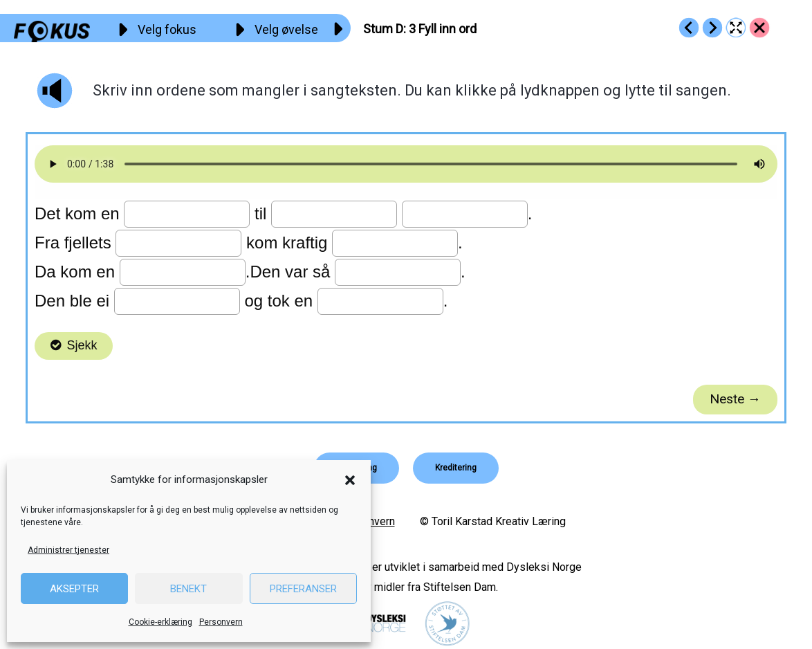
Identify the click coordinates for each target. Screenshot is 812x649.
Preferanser (303, 589)
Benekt (188, 589)
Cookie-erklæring (160, 622)
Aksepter (74, 589)
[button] (350, 480)
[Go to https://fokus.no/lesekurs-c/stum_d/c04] (712, 28)
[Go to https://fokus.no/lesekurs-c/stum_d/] (759, 28)
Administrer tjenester (68, 550)
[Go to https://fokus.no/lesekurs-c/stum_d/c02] (689, 28)
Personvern (221, 622)
